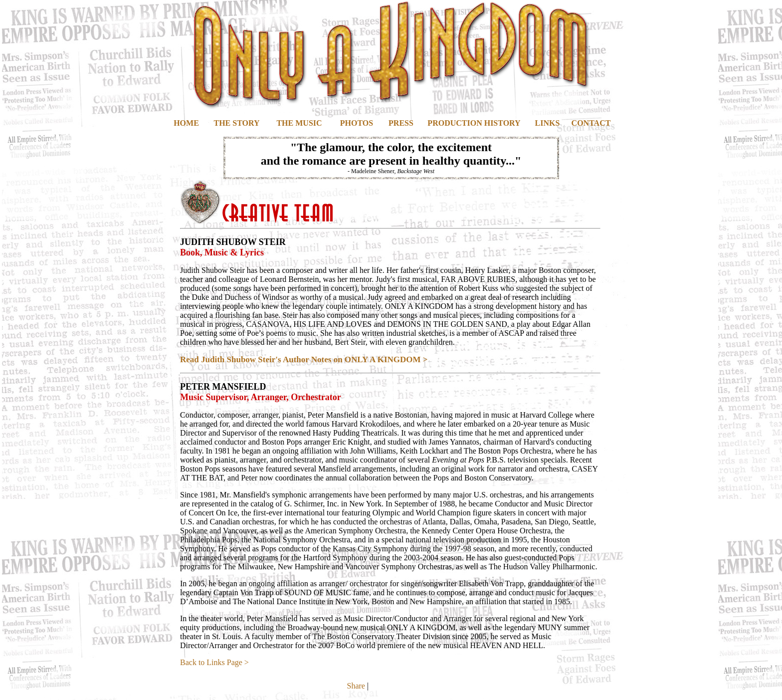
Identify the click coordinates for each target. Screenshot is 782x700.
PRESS (401, 123)
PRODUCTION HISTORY (474, 123)
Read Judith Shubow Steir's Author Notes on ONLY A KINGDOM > (304, 359)
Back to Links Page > (214, 662)
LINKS (548, 123)
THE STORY (236, 123)
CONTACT (591, 123)
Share (356, 686)
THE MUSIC (299, 123)
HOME (186, 123)
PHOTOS (357, 123)
